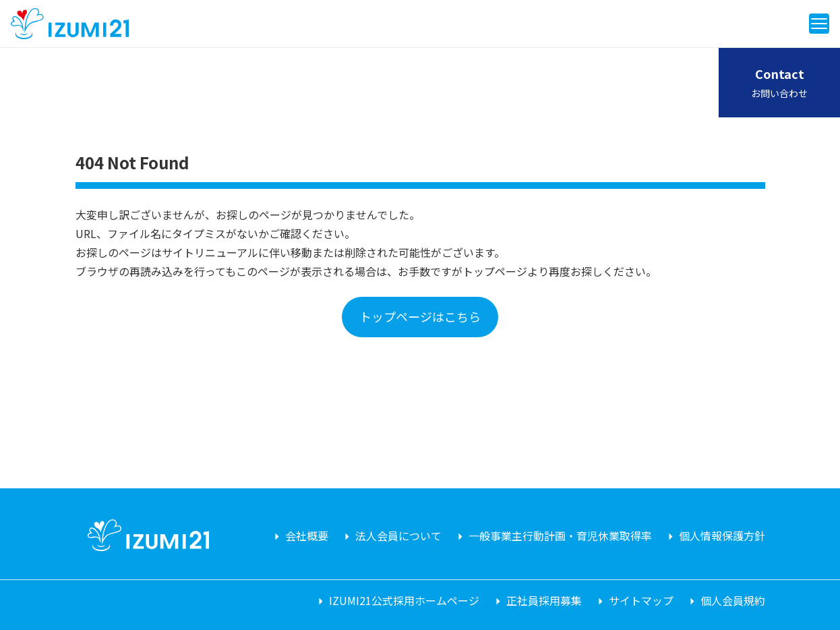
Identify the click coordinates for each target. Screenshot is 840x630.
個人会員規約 (733, 600)
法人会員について (398, 536)
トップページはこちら (420, 316)
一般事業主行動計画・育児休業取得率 (560, 536)
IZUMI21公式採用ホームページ (404, 600)
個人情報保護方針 (722, 536)
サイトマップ (641, 600)
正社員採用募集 (544, 600)
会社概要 (307, 536)
